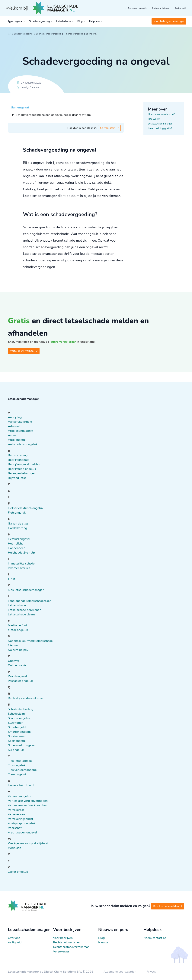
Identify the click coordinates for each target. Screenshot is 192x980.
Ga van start (109, 128)
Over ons (14, 938)
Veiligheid (15, 942)
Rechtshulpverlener (67, 942)
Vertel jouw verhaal (24, 351)
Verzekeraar (61, 952)
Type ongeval (15, 21)
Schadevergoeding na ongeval (81, 34)
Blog (80, 21)
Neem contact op (155, 938)
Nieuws (103, 942)
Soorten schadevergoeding (49, 34)
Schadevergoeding (40, 21)
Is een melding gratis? (160, 128)
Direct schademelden (168, 906)
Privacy (151, 972)
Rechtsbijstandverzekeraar (71, 947)
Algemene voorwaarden (120, 972)
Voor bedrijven (63, 938)
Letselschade (64, 21)
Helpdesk (95, 21)
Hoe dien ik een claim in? (161, 114)
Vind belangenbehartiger (169, 21)
